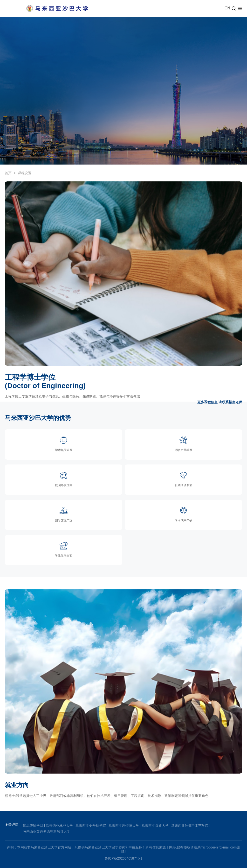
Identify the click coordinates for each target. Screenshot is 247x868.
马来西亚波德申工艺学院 (190, 826)
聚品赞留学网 (33, 826)
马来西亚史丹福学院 (91, 826)
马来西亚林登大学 (59, 826)
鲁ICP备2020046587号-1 (123, 858)
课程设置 (25, 173)
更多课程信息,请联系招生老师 (220, 402)
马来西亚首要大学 (155, 826)
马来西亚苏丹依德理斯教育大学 (47, 831)
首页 (8, 173)
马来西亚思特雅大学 (124, 826)
